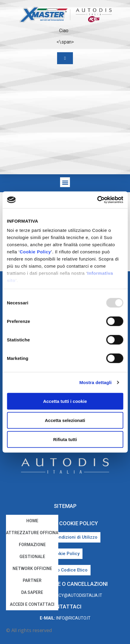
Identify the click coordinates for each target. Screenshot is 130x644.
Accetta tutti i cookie (65, 401)
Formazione (32, 545)
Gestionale (32, 557)
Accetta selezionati (65, 420)
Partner (32, 580)
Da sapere (32, 592)
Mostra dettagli (95, 382)
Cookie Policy (35, 252)
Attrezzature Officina (32, 533)
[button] (65, 182)
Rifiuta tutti (65, 439)
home (32, 521)
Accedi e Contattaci (32, 604)
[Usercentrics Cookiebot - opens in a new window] (97, 200)
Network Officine (32, 568)
